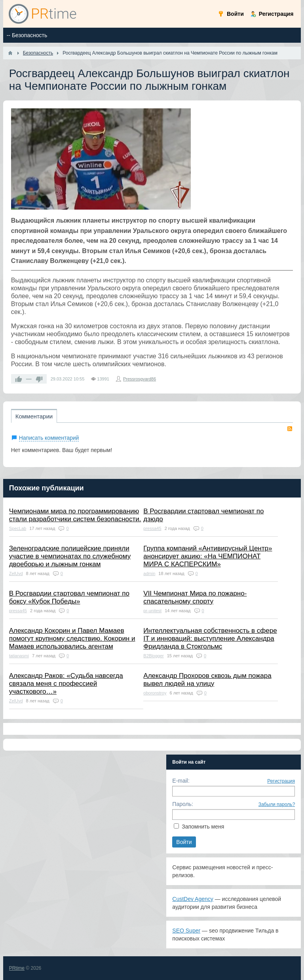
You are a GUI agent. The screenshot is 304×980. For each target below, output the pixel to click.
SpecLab (18, 528)
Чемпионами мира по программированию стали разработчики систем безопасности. (75, 515)
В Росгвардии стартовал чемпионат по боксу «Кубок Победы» (69, 597)
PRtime (17, 968)
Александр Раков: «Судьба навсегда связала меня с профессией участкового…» (66, 684)
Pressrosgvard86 (140, 379)
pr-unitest (152, 611)
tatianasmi (19, 656)
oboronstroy (155, 693)
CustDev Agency (193, 899)
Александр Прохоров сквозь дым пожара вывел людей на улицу (207, 680)
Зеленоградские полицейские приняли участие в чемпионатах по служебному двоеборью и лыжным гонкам (70, 556)
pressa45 (152, 528)
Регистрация (281, 781)
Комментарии (34, 416)
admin (149, 573)
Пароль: (182, 804)
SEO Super (186, 931)
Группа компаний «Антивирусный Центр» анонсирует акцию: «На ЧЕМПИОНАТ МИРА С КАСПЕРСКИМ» (208, 556)
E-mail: (181, 781)
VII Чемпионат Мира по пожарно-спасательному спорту (195, 597)
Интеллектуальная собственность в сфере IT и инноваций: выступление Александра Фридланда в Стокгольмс (210, 639)
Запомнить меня (203, 827)
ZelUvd (16, 573)
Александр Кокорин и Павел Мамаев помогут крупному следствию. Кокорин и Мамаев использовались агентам (72, 639)
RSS (290, 429)
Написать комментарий (49, 438)
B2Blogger (153, 656)
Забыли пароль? (277, 804)
